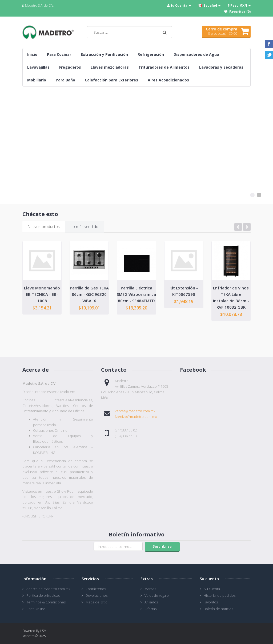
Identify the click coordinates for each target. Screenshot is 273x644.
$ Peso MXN (239, 5)
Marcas (150, 589)
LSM (43, 631)
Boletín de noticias (218, 609)
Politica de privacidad (43, 595)
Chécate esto (40, 214)
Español (209, 5)
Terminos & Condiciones (46, 602)
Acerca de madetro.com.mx (48, 589)
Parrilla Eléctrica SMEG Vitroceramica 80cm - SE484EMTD (136, 294)
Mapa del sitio (97, 602)
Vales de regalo (157, 595)
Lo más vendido (85, 227)
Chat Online (36, 609)
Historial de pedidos (220, 595)
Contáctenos (96, 589)
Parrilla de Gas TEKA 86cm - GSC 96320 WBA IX (89, 294)
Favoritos (211, 602)
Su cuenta (212, 589)
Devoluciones (97, 595)
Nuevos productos (44, 227)
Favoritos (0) (240, 12)
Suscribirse (162, 546)
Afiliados (151, 602)
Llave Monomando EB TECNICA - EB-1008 (42, 294)
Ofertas (150, 609)
